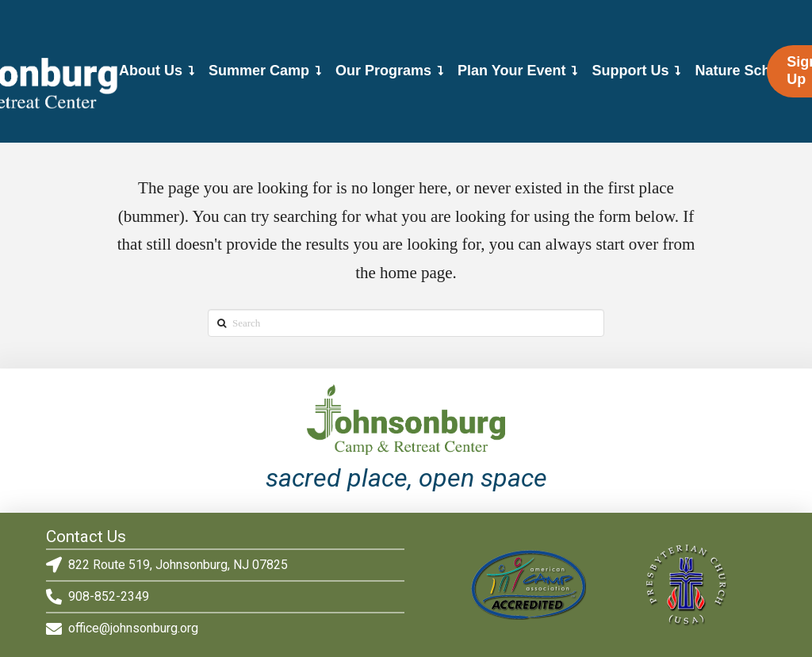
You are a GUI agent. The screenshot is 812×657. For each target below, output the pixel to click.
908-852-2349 (109, 596)
